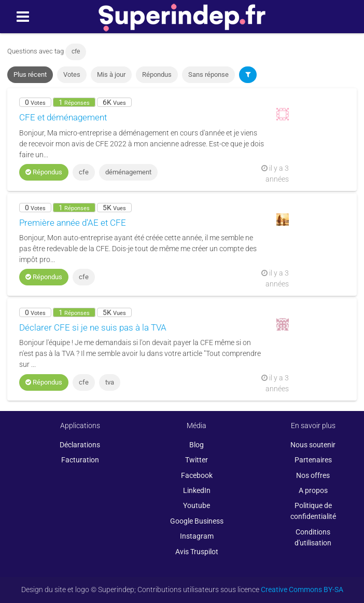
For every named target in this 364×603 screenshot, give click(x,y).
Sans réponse (208, 74)
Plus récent (30, 74)
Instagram (197, 536)
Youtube (197, 505)
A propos (313, 490)
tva (110, 382)
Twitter (197, 460)
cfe (84, 172)
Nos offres (313, 475)
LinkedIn (197, 490)
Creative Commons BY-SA (302, 590)
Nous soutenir (313, 445)
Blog (197, 445)
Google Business (197, 521)
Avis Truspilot (197, 552)
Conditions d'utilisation (313, 537)
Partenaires (313, 460)
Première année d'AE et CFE (73, 223)
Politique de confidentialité (313, 511)
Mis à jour (111, 74)
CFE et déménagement (63, 117)
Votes (72, 74)
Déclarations (80, 445)
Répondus (157, 74)
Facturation (80, 460)
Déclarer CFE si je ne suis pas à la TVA (93, 327)
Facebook (197, 475)
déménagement (128, 172)
